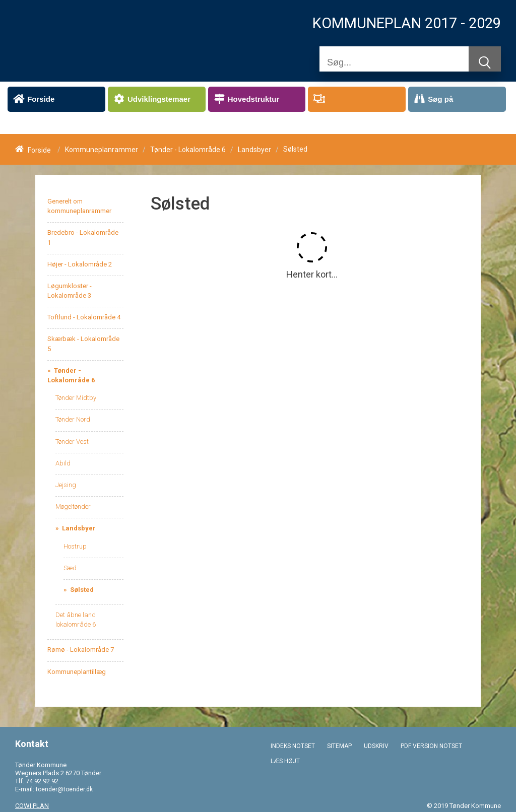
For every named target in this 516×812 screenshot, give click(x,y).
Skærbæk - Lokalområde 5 (83, 344)
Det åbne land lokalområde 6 (76, 620)
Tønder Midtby (76, 398)
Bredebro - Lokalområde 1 (83, 237)
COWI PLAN (32, 806)
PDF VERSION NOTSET (431, 746)
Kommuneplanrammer (102, 150)
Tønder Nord (73, 419)
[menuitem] (56, 99)
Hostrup (75, 546)
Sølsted (81, 590)
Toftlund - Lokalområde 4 (84, 317)
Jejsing (66, 485)
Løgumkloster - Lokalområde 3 (70, 291)
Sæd (70, 568)
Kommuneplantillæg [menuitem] (77, 672)
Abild (63, 463)
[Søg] (394, 62)
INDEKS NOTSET (293, 746)
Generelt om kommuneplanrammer (79, 206)
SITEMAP (339, 746)
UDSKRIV (376, 746)
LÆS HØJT (285, 761)
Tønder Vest (72, 442)
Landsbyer (254, 150)
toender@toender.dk (64, 789)
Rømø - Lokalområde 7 (81, 650)
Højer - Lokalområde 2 (80, 264)
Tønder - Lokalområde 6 (188, 150)
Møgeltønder (73, 506)
